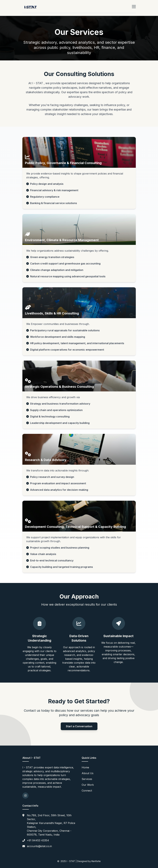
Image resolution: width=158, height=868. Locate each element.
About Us (88, 773)
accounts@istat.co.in (39, 846)
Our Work (88, 785)
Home (85, 767)
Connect (87, 791)
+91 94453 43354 (38, 840)
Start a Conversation (79, 726)
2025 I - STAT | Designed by (76, 861)
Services (87, 779)
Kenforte (96, 861)
